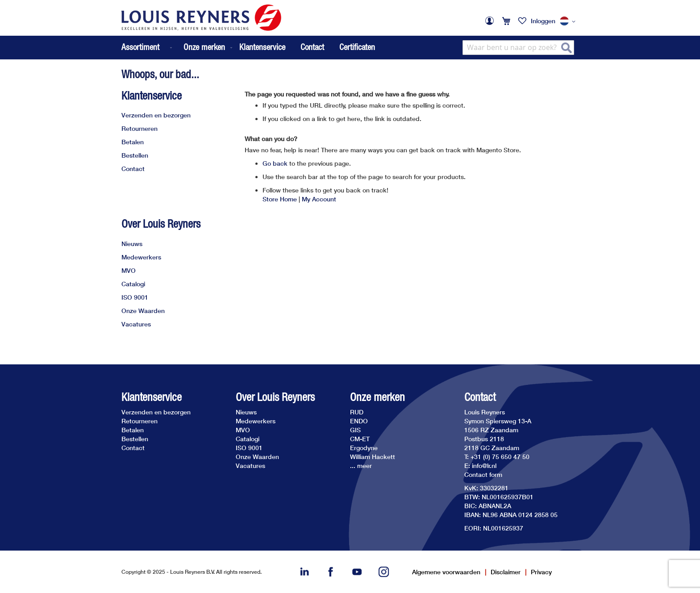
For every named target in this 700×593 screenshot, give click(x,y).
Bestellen (135, 155)
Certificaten (357, 47)
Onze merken (377, 397)
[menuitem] (148, 48)
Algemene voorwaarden (446, 572)
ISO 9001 (135, 297)
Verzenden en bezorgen (156, 115)
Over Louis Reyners (161, 224)
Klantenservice (262, 47)
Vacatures (136, 324)
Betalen (133, 142)
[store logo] (201, 18)
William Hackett (373, 457)
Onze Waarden (143, 311)
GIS (355, 430)
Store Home (280, 199)
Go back (275, 163)
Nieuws (132, 244)
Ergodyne (364, 448)
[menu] (178, 48)
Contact (312, 47)
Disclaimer (506, 572)
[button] (569, 21)
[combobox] (518, 48)
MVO (129, 270)
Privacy (541, 572)
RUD (357, 412)
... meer (361, 466)
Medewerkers (141, 257)
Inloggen (543, 21)
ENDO (359, 421)
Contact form (483, 474)
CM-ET (360, 439)
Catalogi (133, 284)
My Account (319, 199)
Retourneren (140, 128)
